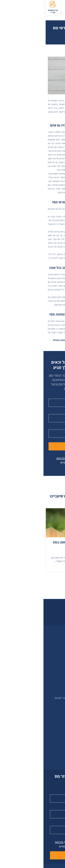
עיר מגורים (54, 427)
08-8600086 (51, 759)
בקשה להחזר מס (52, 733)
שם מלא (55, 397)
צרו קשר (54, 750)
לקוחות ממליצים (53, 646)
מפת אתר (55, 654)
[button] (39, 579)
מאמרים (56, 676)
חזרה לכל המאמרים (33, 35)
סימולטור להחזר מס (51, 720)
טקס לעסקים (54, 650)
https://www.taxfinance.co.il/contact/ (29, 340)
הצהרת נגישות (54, 659)
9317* (54, 755)
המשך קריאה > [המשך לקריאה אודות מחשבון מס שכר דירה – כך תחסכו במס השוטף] (53, 567)
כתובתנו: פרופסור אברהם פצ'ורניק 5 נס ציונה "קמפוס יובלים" (36, 700)
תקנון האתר (55, 689)
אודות (57, 641)
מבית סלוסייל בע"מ (51, 694)
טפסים (57, 680)
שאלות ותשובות (53, 685)
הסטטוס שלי (54, 724)
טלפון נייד (54, 412)
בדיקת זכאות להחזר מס (49, 728)
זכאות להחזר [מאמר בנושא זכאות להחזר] (50, 514)
